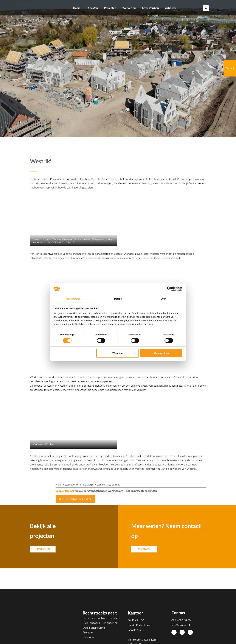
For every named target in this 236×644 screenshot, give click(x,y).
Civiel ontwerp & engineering (100, 596)
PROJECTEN (43, 522)
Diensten (92, 8)
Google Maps (136, 603)
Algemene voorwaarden (162, 635)
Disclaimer (181, 635)
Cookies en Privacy (197, 635)
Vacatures (89, 611)
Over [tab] (163, 299)
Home (77, 8)
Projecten (110, 8)
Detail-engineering (94, 601)
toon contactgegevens (75, 472)
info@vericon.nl (181, 598)
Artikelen (171, 8)
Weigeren (117, 353)
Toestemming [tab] (73, 299)
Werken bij (129, 8)
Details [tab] (118, 299)
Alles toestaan (161, 353)
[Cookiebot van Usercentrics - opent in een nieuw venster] (169, 289)
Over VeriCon (150, 8)
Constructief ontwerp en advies (101, 591)
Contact (144, 522)
